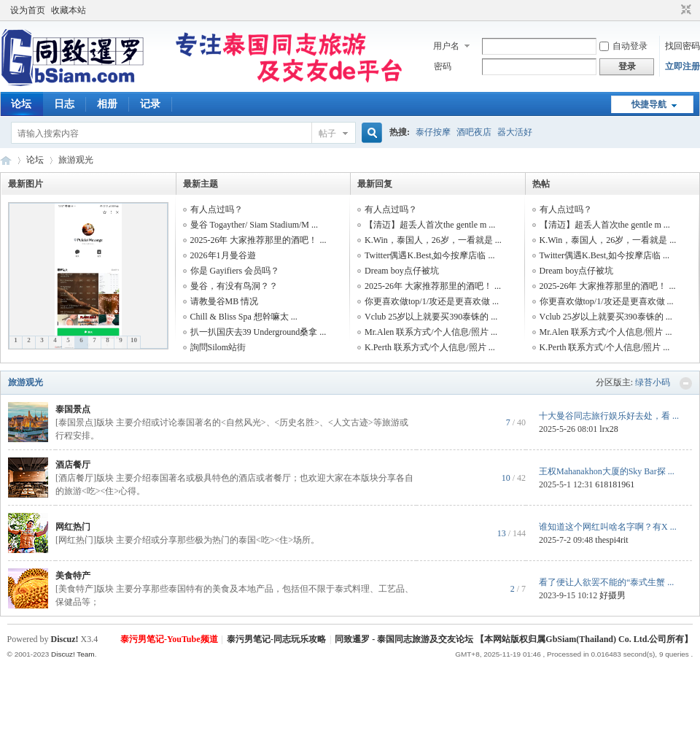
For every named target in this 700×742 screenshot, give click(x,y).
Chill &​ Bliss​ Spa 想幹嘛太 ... (244, 317)
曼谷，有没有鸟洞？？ (234, 286)
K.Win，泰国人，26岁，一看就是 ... (433, 240)
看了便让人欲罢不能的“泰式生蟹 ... (606, 582)
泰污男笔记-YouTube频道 (169, 639)
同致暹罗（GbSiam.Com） (6, 160)
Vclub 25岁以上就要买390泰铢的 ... (431, 317)
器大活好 (515, 132)
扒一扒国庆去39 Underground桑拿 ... (258, 332)
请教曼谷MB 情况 (225, 301)
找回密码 (682, 46)
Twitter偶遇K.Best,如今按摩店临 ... (429, 255)
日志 (64, 104)
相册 (107, 104)
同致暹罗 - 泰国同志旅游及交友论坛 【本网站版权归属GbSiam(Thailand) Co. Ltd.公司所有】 (514, 639)
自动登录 (623, 46)
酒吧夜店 (474, 132)
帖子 (327, 134)
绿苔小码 (653, 382)
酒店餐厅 (73, 465)
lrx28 (608, 429)
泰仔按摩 (433, 132)
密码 (443, 66)
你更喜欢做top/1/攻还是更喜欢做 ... (432, 301)
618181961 (615, 484)
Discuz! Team (73, 654)
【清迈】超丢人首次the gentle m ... (430, 225)
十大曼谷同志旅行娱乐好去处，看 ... (609, 416)
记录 (150, 104)
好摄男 (612, 595)
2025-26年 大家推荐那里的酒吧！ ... (258, 240)
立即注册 (682, 66)
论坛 (21, 104)
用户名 (446, 46)
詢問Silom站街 (218, 347)
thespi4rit (611, 540)
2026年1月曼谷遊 (223, 255)
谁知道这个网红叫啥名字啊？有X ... (608, 527)
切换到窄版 (684, 10)
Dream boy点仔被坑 (402, 271)
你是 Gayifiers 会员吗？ (235, 271)
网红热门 (73, 527)
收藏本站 (69, 10)
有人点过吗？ (217, 209)
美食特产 (73, 576)
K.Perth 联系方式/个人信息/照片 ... (430, 347)
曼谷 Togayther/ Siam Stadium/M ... (254, 225)
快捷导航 (649, 104)
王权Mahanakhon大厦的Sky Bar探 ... (607, 471)
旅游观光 (26, 382)
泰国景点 (73, 409)
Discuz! (65, 639)
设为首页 (28, 10)
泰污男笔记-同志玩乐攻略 (276, 639)
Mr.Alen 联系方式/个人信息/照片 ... (431, 332)
